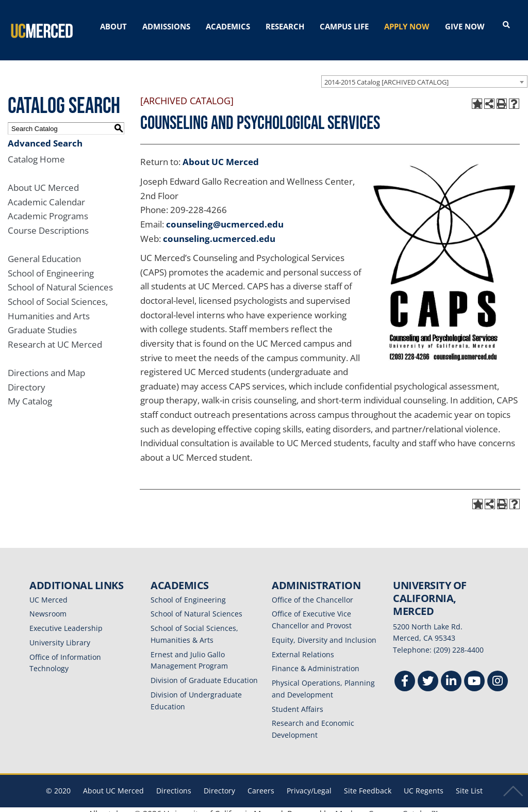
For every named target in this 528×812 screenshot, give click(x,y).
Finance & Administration (316, 660)
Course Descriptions (48, 222)
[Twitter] (428, 673)
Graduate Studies (42, 322)
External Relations (303, 646)
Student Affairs (298, 700)
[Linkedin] (451, 673)
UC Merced (48, 591)
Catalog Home (36, 150)
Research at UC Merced (55, 336)
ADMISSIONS (166, 26)
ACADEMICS (228, 26)
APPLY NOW (407, 26)
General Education (44, 250)
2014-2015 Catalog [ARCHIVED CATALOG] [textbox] (386, 73)
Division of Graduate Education (204, 671)
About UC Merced (43, 179)
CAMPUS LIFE (344, 26)
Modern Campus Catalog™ (386, 805)
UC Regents (424, 782)
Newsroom (48, 605)
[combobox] (424, 73)
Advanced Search (45, 134)
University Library (60, 634)
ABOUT (113, 26)
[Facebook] (405, 673)
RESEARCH (285, 26)
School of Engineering (51, 264)
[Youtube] (474, 673)
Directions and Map (46, 364)
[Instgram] (498, 673)
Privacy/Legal (309, 782)
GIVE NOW (465, 26)
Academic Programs (48, 208)
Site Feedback (368, 782)
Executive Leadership (66, 619)
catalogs (116, 805)
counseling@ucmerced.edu (225, 215)
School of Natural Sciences (60, 279)
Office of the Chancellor (312, 591)
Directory (27, 378)
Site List (469, 782)
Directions (174, 782)
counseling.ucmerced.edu (219, 230)
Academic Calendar (46, 193)
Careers (261, 782)
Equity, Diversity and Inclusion (324, 631)
